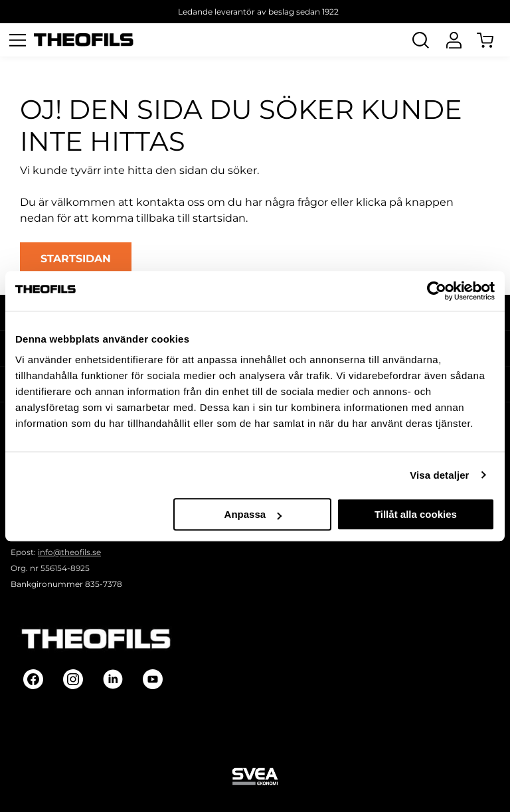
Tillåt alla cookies (416, 514)
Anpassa (253, 514)
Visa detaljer (439, 475)
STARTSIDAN (76, 259)
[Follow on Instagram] (73, 679)
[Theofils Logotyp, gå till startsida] (84, 40)
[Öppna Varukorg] (493, 40)
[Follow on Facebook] (33, 679)
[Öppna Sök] (420, 40)
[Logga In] (454, 40)
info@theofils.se (69, 552)
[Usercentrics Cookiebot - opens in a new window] (437, 291)
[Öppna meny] (17, 40)
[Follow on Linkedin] (113, 679)
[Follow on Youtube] (153, 679)
